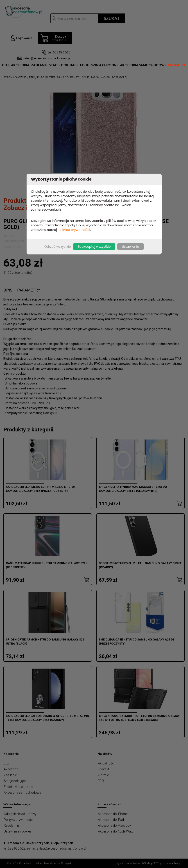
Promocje (177, 65)
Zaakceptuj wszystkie (94, 247)
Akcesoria (20, 65)
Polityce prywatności (74, 230)
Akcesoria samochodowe (143, 65)
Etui (6, 65)
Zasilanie (39, 65)
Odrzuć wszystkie (58, 247)
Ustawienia (130, 247)
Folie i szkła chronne (99, 65)
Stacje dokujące (64, 65)
